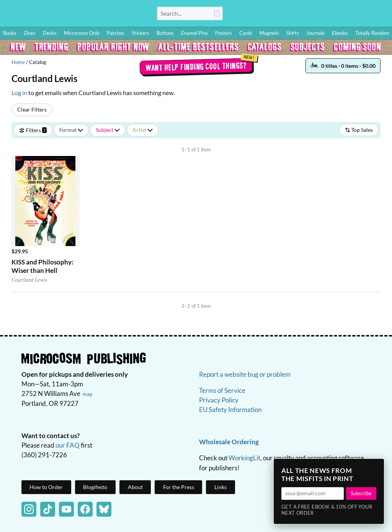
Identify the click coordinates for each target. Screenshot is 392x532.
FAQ (352, 13)
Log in (19, 93)
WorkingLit (244, 458)
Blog (296, 13)
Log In (241, 13)
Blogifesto (95, 487)
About (135, 487)
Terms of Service (222, 390)
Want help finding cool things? (196, 66)
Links (220, 487)
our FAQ (68, 445)
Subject (108, 130)
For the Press (179, 487)
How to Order (270, 13)
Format (71, 130)
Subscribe (361, 493)
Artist (143, 130)
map (87, 394)
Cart (377, 13)
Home (18, 62)
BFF (336, 13)
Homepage (77, 17)
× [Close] (376, 467)
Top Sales (359, 130)
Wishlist (319, 13)
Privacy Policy (219, 400)
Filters (33, 130)
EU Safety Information (230, 410)
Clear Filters (32, 109)
